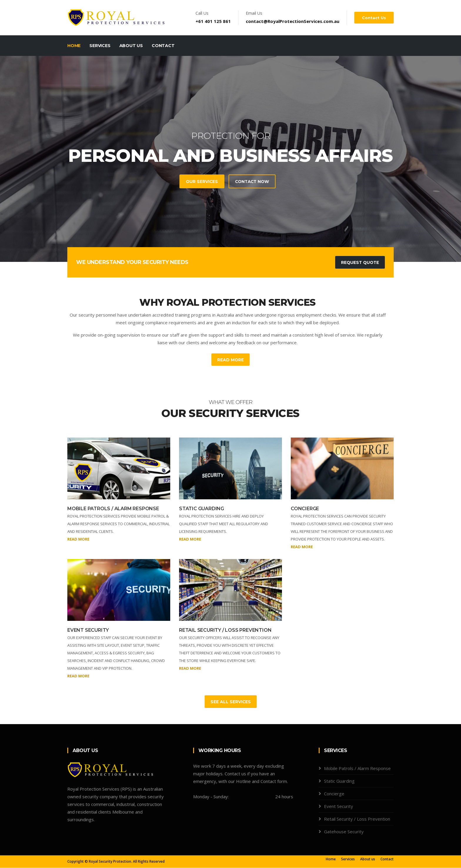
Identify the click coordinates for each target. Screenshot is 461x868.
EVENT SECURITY (88, 630)
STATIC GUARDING (202, 509)
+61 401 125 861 (214, 21)
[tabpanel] (230, 159)
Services (100, 46)
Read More (231, 360)
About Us (131, 46)
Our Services (146, 182)
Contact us (374, 18)
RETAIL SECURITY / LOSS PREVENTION (225, 630)
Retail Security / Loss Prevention (357, 819)
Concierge (334, 794)
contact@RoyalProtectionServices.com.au (293, 21)
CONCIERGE (305, 509)
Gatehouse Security (344, 832)
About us (368, 859)
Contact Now (197, 182)
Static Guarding (339, 781)
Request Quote (359, 262)
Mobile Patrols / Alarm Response (357, 769)
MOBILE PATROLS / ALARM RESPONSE (113, 509)
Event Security (339, 807)
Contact (163, 46)
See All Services (230, 702)
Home (74, 46)
